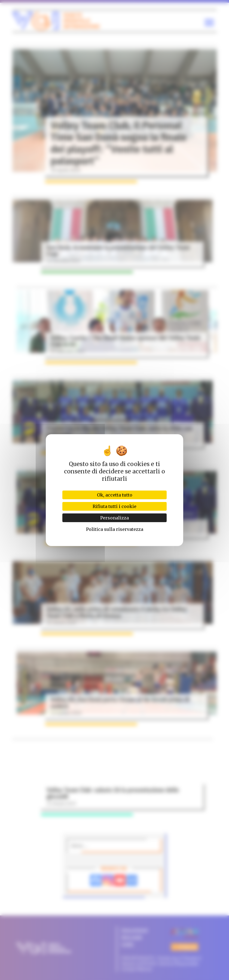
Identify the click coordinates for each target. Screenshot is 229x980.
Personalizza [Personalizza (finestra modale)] (114, 518)
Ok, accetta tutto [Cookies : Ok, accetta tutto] (115, 495)
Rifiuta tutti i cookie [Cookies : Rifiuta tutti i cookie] (114, 506)
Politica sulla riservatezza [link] (115, 529)
